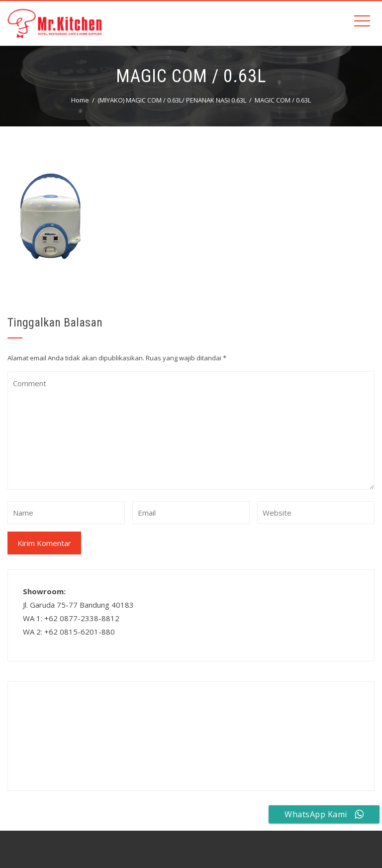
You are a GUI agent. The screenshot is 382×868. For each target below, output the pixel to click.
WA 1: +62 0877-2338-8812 (71, 618)
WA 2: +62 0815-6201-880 (69, 632)
